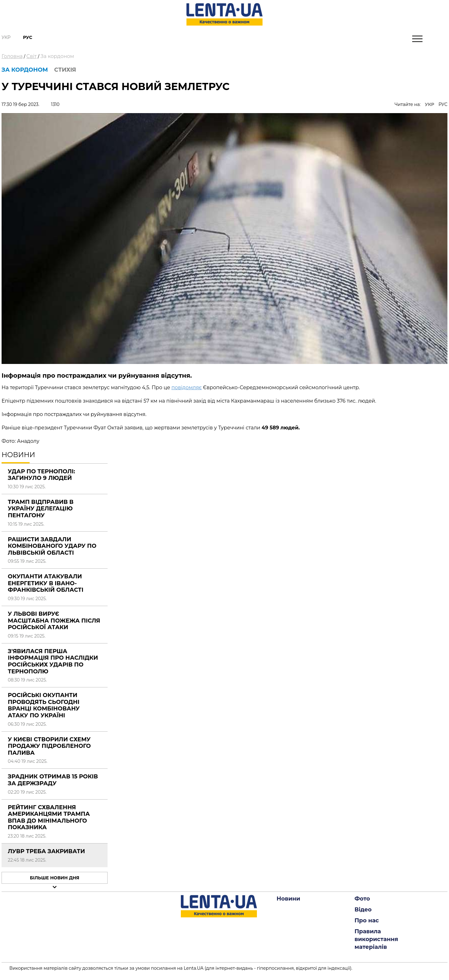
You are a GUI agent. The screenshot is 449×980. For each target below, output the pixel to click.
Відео (363, 910)
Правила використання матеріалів (376, 939)
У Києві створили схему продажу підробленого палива (49, 746)
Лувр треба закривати (46, 851)
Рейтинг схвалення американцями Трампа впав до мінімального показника (49, 817)
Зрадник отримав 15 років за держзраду (53, 780)
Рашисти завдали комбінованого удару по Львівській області (52, 546)
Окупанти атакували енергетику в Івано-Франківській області (46, 583)
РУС (443, 104)
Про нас (367, 920)
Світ (32, 56)
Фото (362, 899)
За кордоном (57, 56)
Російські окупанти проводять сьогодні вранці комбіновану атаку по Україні (44, 705)
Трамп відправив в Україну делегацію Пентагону (41, 509)
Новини (288, 899)
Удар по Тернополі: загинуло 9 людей (41, 475)
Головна (12, 56)
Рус (28, 37)
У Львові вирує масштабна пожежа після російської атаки (54, 621)
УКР (430, 104)
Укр (6, 37)
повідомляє (187, 387)
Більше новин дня (55, 878)
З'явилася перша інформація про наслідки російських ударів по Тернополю (53, 661)
